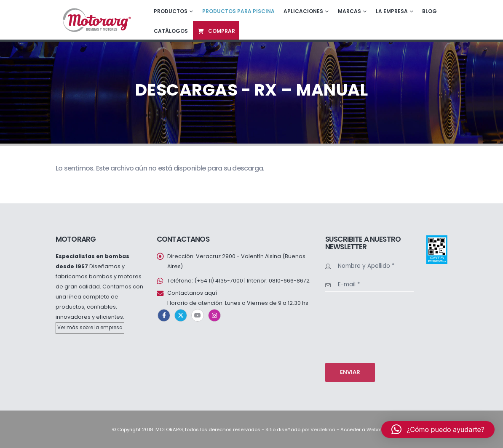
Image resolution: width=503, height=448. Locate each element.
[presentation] (360, 326)
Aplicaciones (303, 11)
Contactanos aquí (192, 293)
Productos (171, 11)
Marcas (349, 11)
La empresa (392, 11)
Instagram (214, 315)
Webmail (377, 429)
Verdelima (323, 429)
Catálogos (171, 31)
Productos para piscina (238, 11)
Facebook (164, 315)
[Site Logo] (96, 20)
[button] (438, 429)
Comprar (216, 31)
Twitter (181, 315)
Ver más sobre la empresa (90, 328)
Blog (429, 11)
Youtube (198, 315)
